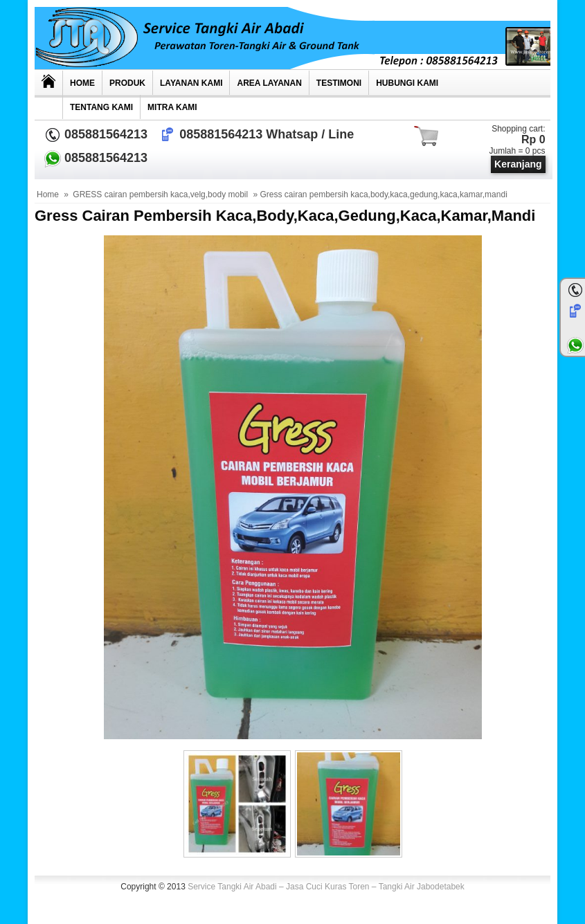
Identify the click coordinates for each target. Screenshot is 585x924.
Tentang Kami (101, 107)
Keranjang (518, 164)
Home (82, 83)
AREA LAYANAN (269, 83)
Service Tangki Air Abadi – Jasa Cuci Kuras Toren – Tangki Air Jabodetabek (326, 887)
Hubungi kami (407, 83)
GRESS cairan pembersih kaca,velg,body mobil (160, 194)
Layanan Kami (191, 83)
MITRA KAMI (172, 107)
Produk (127, 83)
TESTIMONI (339, 83)
